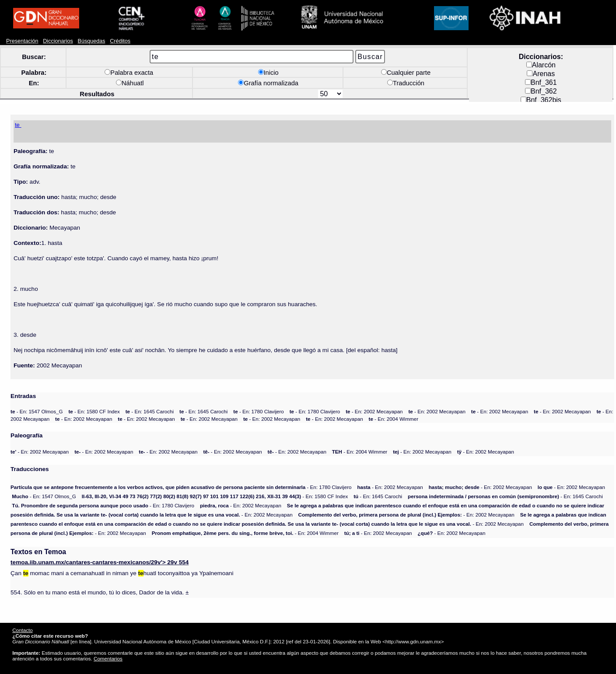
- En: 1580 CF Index (94, 411)
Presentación (22, 41)
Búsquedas (92, 41)
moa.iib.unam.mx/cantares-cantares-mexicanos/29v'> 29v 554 (100, 562)
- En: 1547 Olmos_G (37, 411)
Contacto (22, 630)
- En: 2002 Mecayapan (374, 411)
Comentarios (108, 658)
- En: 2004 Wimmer (394, 419)
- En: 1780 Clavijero (259, 411)
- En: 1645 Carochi (150, 411)
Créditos (120, 41)
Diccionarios (58, 41)
